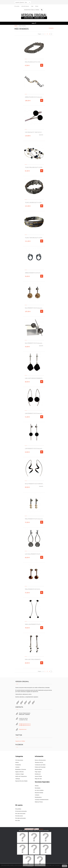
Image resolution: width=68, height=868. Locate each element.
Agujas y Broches (20, 772)
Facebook (17, 702)
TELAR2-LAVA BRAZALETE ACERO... (34, 203)
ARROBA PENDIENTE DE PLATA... (33, 273)
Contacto (37, 795)
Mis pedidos (18, 809)
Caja (32, 6)
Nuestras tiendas (39, 793)
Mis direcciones (19, 816)
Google (25, 702)
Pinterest (21, 702)
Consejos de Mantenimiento (42, 800)
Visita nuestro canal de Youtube (33, 702)
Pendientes (18, 765)
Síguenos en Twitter (20, 741)
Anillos (17, 762)
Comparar (51, 28)
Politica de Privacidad (40, 767)
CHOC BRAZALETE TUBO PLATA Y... (34, 132)
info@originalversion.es (25, 724)
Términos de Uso (39, 762)
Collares (17, 767)
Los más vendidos (39, 790)
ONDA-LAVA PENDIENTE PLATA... (33, 624)
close (65, 866)
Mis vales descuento (20, 813)
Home (16, 26)
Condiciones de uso (34, 829)
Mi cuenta (17, 6)
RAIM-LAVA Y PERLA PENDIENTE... (33, 659)
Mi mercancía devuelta (21, 811)
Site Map (26, 829)
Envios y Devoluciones (40, 760)
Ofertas (37, 786)
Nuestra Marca (38, 769)
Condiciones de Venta (40, 765)
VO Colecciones (19, 760)
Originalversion (23, 729)
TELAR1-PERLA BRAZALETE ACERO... (34, 167)
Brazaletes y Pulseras (21, 769)
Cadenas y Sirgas (20, 774)
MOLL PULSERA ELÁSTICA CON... (33, 62)
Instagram (29, 702)
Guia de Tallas (38, 776)
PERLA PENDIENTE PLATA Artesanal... (34, 519)
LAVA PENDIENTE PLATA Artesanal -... (34, 413)
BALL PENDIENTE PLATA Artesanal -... (34, 308)
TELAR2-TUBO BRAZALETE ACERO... (34, 238)
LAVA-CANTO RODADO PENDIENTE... (34, 378)
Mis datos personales (21, 818)
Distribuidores (38, 797)
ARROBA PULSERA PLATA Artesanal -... (34, 97)
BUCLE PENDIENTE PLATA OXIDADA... (34, 484)
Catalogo (18, 779)
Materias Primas (39, 802)
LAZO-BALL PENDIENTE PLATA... (33, 554)
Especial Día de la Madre (21, 781)
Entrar (37, 6)
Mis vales (18, 820)
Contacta (41, 829)
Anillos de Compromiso (21, 776)
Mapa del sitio (38, 779)
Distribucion (38, 774)
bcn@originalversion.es (25, 725)
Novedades (38, 788)
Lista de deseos (25, 6)
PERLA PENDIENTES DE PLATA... (33, 589)
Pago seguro (38, 772)
